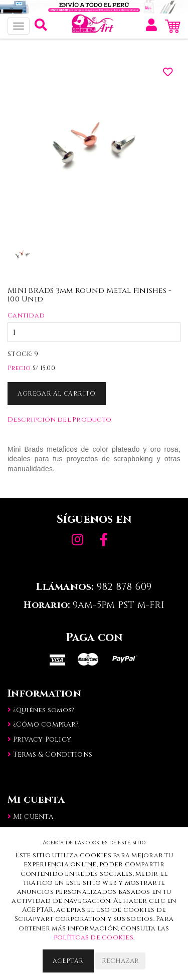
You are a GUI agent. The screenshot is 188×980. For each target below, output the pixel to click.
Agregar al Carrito (57, 394)
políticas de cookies (93, 937)
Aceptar (68, 961)
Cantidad (26, 315)
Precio (19, 368)
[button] (41, 28)
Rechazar (120, 961)
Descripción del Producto (59, 420)
